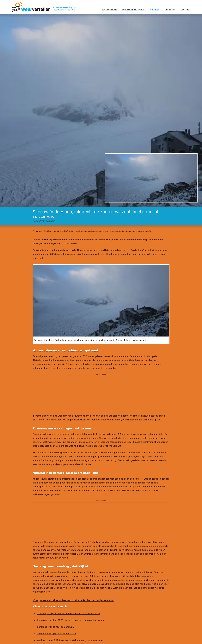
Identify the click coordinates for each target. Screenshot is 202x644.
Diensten (170, 10)
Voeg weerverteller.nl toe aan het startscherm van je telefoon (73, 600)
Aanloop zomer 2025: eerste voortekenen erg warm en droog (70, 640)
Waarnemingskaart (134, 10)
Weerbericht (109, 10)
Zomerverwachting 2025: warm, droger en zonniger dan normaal (71, 620)
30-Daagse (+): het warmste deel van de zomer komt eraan (68, 613)
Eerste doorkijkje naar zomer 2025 (56, 627)
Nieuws (155, 10)
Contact (185, 10)
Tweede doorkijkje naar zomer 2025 (57, 634)
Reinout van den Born (44, 221)
